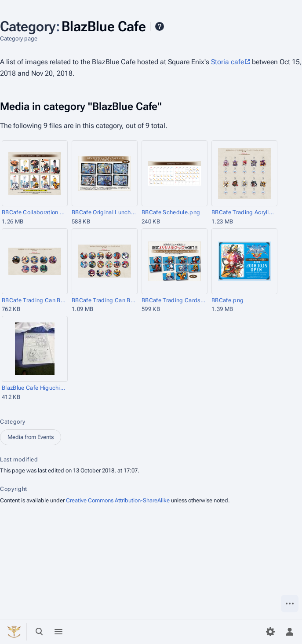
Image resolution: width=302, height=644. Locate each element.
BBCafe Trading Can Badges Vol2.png (34, 300)
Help (160, 26)
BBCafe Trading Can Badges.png (104, 300)
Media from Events (31, 437)
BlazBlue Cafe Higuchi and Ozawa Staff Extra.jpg (34, 388)
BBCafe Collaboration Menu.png (34, 212)
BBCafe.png (227, 300)
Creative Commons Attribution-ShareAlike (118, 500)
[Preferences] (270, 632)
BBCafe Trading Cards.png (174, 300)
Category (13, 422)
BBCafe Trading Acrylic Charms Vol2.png (244, 212)
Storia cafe (227, 62)
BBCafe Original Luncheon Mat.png (104, 212)
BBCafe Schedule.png (171, 212)
